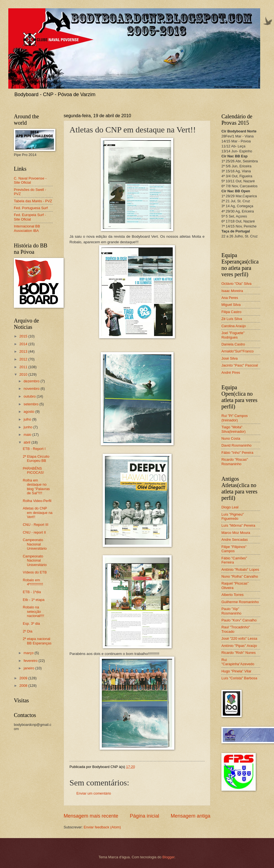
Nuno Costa (231, 438)
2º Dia (28, 631)
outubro (30, 396)
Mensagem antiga (191, 816)
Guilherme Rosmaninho (240, 602)
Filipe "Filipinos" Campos (234, 549)
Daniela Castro (233, 344)
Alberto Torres (232, 595)
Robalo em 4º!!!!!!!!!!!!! (33, 582)
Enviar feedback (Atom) (102, 827)
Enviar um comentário (94, 793)
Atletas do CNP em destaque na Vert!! (38, 513)
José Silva (230, 358)
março (29, 653)
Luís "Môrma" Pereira (238, 525)
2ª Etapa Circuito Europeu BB (36, 459)
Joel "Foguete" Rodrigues (233, 335)
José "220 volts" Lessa (239, 638)
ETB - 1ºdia (32, 592)
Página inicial (144, 816)
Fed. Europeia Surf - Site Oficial (30, 217)
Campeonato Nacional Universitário (35, 544)
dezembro (32, 381)
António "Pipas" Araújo (239, 646)
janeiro (29, 668)
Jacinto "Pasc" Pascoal (240, 365)
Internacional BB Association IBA (27, 228)
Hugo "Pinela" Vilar (236, 671)
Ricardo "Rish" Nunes (239, 653)
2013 (24, 351)
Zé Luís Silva (232, 319)
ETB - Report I (34, 449)
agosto (29, 412)
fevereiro (31, 661)
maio (28, 435)
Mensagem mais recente (91, 816)
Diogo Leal (230, 507)
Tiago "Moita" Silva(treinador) (233, 429)
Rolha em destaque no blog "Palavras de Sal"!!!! (36, 487)
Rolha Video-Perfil (37, 501)
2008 (24, 686)
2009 (24, 678)
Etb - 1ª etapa (34, 600)
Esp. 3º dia (31, 624)
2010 (24, 374)
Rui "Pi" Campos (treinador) (235, 418)
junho (28, 427)
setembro (31, 404)
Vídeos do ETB (35, 572)
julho (28, 419)
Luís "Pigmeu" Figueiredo (233, 516)
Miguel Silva (231, 305)
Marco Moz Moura (236, 533)
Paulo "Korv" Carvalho (239, 620)
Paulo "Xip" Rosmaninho (231, 611)
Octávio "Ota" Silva (236, 284)
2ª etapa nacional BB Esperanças (37, 641)
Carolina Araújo (234, 326)
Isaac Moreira (232, 291)
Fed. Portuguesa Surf (31, 208)
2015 (24, 336)
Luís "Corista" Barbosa (239, 678)
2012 (24, 359)
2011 (24, 367)
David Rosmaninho (236, 445)
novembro (32, 389)
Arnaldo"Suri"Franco (238, 351)
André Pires (231, 372)
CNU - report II (34, 532)
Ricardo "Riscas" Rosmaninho (235, 462)
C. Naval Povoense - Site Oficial (30, 180)
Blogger (169, 857)
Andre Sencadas (235, 540)
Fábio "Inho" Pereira (237, 453)
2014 (24, 344)
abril (27, 442)
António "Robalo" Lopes (240, 569)
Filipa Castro (231, 312)
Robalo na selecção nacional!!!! (33, 611)
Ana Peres (230, 298)
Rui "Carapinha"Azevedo (238, 662)
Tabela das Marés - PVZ (33, 201)
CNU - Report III (35, 525)
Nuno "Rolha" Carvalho (240, 576)
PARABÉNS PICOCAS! (33, 470)
